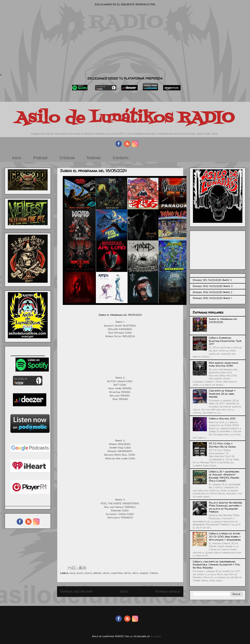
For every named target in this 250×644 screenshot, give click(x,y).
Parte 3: (120, 440)
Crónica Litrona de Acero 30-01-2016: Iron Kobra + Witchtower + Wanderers (225, 536)
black (80, 573)
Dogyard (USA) (120, 510)
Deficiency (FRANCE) (120, 517)
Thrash (154, 573)
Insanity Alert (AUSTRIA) (120, 326)
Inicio (17, 158)
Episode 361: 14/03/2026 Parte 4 (212, 280)
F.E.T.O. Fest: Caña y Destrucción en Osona (222, 445)
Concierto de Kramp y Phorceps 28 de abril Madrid (222, 394)
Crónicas (67, 158)
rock (135, 573)
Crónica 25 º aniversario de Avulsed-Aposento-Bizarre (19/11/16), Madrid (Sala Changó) (224, 476)
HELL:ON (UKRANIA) (120, 329)
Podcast (40, 158)
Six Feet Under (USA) (120, 381)
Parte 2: (120, 378)
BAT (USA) (120, 385)
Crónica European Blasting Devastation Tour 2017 (225, 341)
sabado (144, 573)
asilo (72, 573)
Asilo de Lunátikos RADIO (125, 118)
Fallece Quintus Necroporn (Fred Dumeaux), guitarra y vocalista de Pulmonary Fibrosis (225, 507)
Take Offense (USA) (120, 333)
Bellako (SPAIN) (120, 395)
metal (128, 573)
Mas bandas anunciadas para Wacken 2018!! (224, 364)
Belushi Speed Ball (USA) (120, 455)
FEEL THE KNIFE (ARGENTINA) (120, 503)
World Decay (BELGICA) (120, 336)
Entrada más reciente (76, 591)
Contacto (121, 158)
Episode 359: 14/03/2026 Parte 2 (212, 292)
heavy (106, 573)
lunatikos (117, 573)
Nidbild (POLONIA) (120, 444)
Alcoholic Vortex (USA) (120, 514)
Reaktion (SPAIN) (120, 392)
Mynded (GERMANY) (120, 451)
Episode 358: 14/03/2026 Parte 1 (212, 298)
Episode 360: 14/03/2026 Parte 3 (213, 286)
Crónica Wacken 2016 (222, 418)
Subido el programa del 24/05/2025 (223, 320)
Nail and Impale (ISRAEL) (120, 507)
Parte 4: (120, 500)
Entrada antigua (168, 591)
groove (97, 573)
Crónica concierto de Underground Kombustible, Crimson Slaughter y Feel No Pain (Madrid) (217, 565)
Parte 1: (120, 322)
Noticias (94, 158)
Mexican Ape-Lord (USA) (120, 458)
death (88, 573)
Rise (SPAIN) (120, 399)
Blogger (156, 636)
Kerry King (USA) (120, 448)
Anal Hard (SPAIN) (120, 388)
